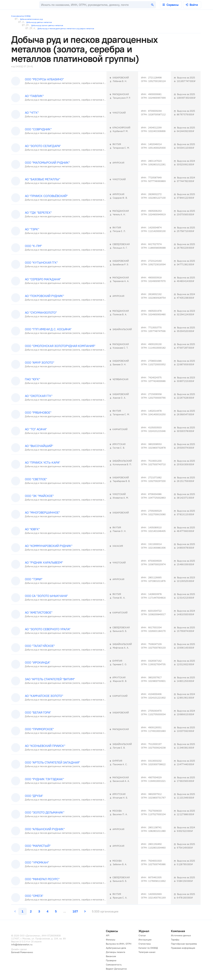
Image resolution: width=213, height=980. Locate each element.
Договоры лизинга (116, 952)
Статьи (142, 936)
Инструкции (145, 940)
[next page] (85, 911)
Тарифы (175, 940)
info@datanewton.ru (22, 945)
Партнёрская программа (184, 944)
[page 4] (48, 911)
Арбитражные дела (116, 948)
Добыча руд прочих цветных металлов (42, 25)
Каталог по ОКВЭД (148, 948)
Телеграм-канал (147, 952)
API (108, 936)
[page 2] (31, 911)
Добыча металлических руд (29, 19)
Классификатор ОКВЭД (21, 16)
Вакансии (111, 956)
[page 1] (22, 911)
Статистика (145, 944)
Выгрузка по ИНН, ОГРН (119, 944)
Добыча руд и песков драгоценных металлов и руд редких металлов (60, 28)
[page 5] (56, 911)
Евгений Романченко (22, 952)
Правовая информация (183, 948)
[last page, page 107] (75, 911)
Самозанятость (114, 965)
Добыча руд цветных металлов (35, 22)
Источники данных (181, 936)
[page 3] (39, 911)
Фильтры (111, 940)
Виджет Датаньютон (116, 969)
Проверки (111, 961)
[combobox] (98, 5)
